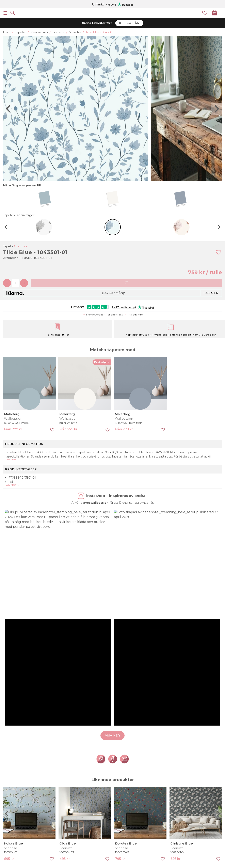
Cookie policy (12, 803)
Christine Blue (182, 604)
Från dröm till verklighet (20, 773)
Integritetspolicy (15, 799)
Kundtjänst (11, 807)
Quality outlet (58, 781)
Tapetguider (192, 773)
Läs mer (211, 293)
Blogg (97, 786)
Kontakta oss (12, 811)
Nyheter (99, 773)
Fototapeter (57, 777)
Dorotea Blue (126, 604)
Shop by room (58, 786)
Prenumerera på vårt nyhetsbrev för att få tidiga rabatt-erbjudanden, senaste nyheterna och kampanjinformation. (101, 760)
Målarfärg (12, 414)
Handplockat (102, 781)
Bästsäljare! (102, 362)
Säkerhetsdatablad (196, 777)
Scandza (21, 246)
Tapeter (53, 773)
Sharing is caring (15, 781)
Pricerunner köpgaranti (19, 790)
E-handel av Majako (208, 865)
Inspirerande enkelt (17, 777)
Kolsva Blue (13, 604)
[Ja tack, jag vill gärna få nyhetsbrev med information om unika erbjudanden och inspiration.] (112, 752)
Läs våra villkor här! (181, 760)
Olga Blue (68, 604)
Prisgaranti (11, 786)
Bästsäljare (101, 777)
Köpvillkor (10, 794)
